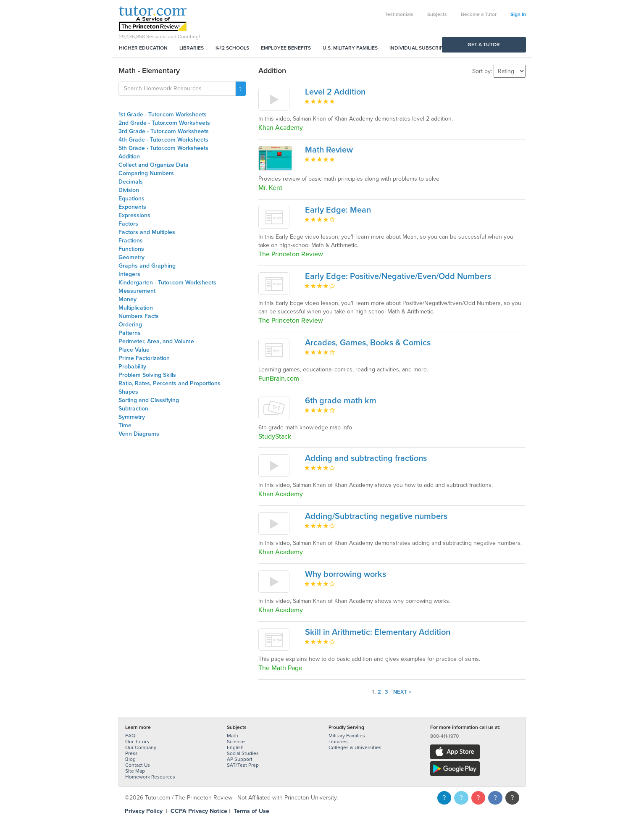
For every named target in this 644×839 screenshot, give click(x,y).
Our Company (141, 747)
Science (236, 742)
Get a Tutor (484, 45)
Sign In (518, 14)
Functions (131, 249)
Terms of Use (251, 811)
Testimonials (399, 14)
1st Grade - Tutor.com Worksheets (163, 114)
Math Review (329, 150)
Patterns (130, 333)
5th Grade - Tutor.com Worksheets (163, 148)
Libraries (192, 48)
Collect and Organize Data (154, 165)
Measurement (137, 291)
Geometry (131, 257)
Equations (131, 199)
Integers (129, 274)
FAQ (130, 736)
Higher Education (143, 48)
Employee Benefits (286, 48)
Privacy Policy (144, 811)
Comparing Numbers (146, 173)
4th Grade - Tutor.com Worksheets (163, 140)
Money (127, 299)
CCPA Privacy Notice (199, 811)
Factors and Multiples (147, 232)
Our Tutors (137, 742)
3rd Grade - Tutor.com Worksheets (164, 131)
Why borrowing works (346, 574)
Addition (129, 156)
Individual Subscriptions (423, 48)
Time (125, 425)
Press (131, 753)
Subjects (437, 14)
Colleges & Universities (355, 747)
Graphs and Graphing (147, 266)
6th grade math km (341, 401)
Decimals (131, 182)
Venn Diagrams (139, 434)
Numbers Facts (139, 316)
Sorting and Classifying (149, 400)
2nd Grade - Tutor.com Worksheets (164, 123)
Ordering (130, 325)
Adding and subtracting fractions (366, 458)
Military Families (347, 736)
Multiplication (136, 308)
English (235, 747)
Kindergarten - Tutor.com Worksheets (167, 283)
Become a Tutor (479, 14)
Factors (128, 224)
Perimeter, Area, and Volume (156, 341)
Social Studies (243, 753)
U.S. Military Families (350, 48)
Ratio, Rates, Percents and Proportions (170, 383)
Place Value (134, 350)
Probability (132, 367)
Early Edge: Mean (338, 210)
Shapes (128, 392)
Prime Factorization (144, 358)
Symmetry (132, 417)
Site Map (135, 771)
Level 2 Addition (335, 92)
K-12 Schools (232, 48)
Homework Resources (150, 777)
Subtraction (133, 409)
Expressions (134, 215)
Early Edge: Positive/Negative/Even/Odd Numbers (398, 276)
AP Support (240, 759)
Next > (402, 692)
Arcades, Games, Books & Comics (368, 343)
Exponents (132, 207)
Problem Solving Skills (147, 375)
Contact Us (138, 765)
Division (129, 190)
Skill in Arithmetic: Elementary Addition (378, 632)
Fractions (131, 241)
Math (233, 736)
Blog (130, 759)
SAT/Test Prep (243, 765)
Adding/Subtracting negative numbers (376, 516)
